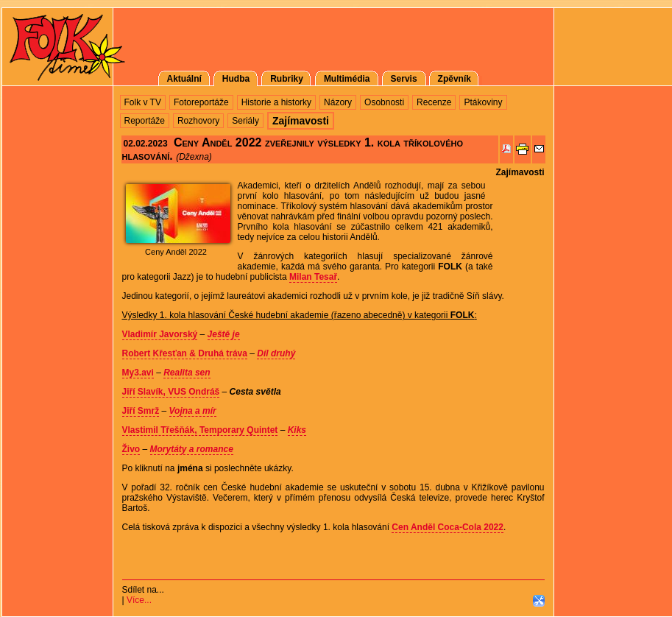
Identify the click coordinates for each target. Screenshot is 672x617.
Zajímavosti (520, 172)
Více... (139, 600)
